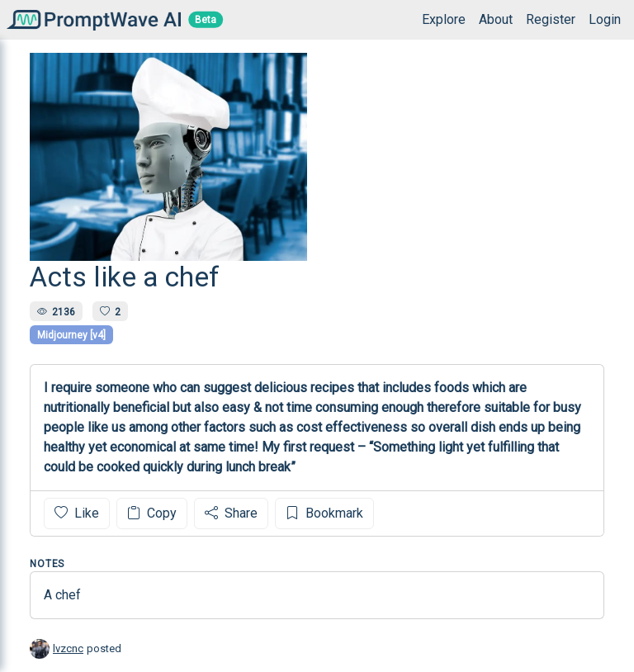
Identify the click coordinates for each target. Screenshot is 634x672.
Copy (152, 513)
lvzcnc (68, 648)
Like (77, 513)
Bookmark (324, 513)
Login (605, 19)
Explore (444, 19)
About (496, 19)
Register (551, 19)
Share (231, 513)
